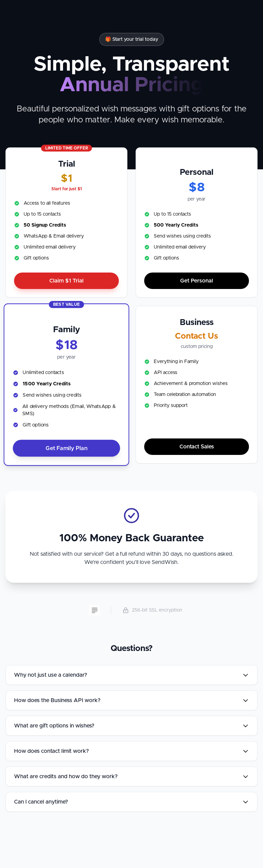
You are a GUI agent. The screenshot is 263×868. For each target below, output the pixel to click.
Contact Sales (197, 447)
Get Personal (197, 281)
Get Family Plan (66, 448)
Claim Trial (66, 281)
